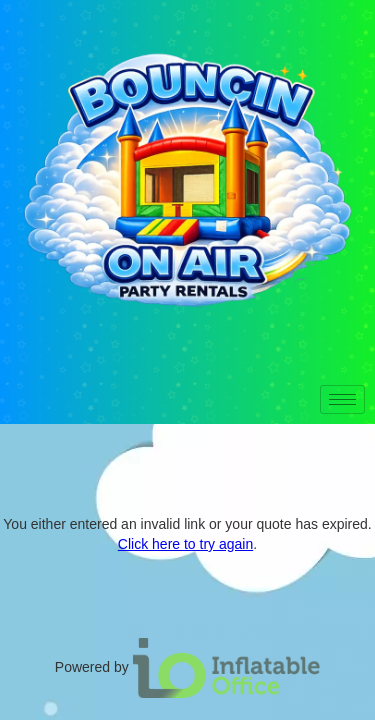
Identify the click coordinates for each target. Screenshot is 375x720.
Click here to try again (185, 544)
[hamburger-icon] (342, 399)
